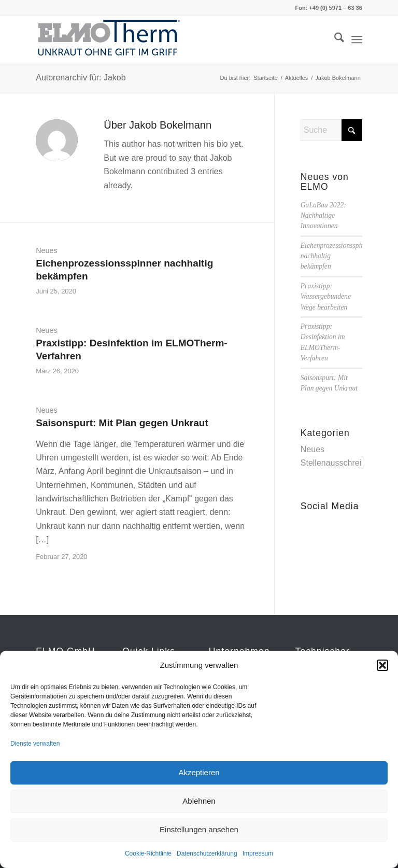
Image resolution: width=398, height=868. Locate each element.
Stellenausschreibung (340, 463)
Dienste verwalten (35, 744)
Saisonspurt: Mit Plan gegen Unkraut (122, 423)
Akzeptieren (199, 772)
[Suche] (334, 39)
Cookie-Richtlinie (148, 853)
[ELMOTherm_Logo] (109, 39)
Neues (47, 250)
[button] (382, 665)
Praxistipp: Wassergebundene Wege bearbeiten (326, 297)
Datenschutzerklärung (207, 853)
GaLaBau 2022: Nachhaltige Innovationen (323, 216)
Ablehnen (199, 801)
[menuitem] (334, 39)
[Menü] (357, 39)
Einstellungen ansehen (199, 829)
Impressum (258, 853)
